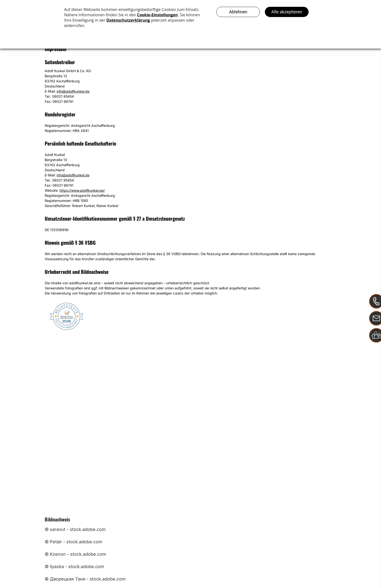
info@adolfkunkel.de (73, 91)
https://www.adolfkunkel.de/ (82, 190)
